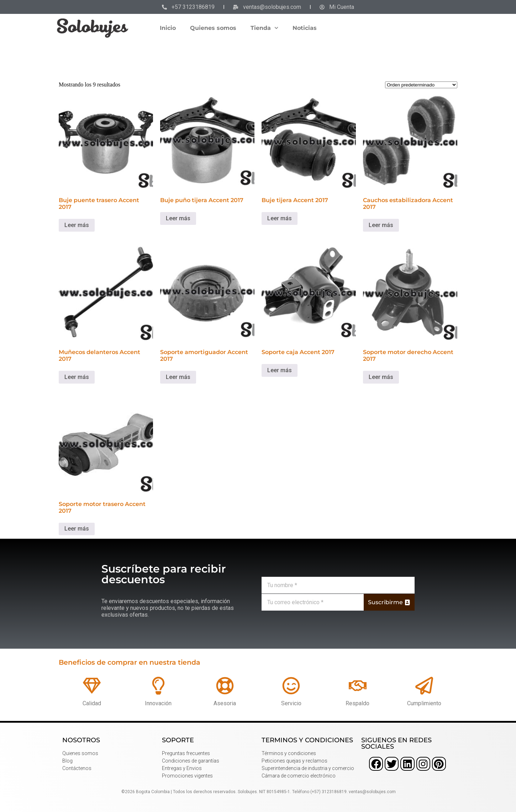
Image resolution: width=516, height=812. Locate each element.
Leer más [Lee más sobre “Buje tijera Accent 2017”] (280, 218)
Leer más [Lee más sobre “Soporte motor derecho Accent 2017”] (381, 377)
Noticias (305, 28)
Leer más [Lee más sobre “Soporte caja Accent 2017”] (280, 370)
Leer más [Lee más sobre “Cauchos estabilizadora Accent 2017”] (381, 225)
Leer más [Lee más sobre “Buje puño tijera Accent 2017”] (178, 218)
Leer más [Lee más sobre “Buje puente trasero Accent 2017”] (77, 225)
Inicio (168, 28)
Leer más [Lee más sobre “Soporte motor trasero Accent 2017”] (77, 529)
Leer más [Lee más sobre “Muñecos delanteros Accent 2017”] (77, 377)
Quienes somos (213, 28)
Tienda (264, 28)
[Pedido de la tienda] (421, 85)
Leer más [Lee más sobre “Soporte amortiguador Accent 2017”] (178, 377)
